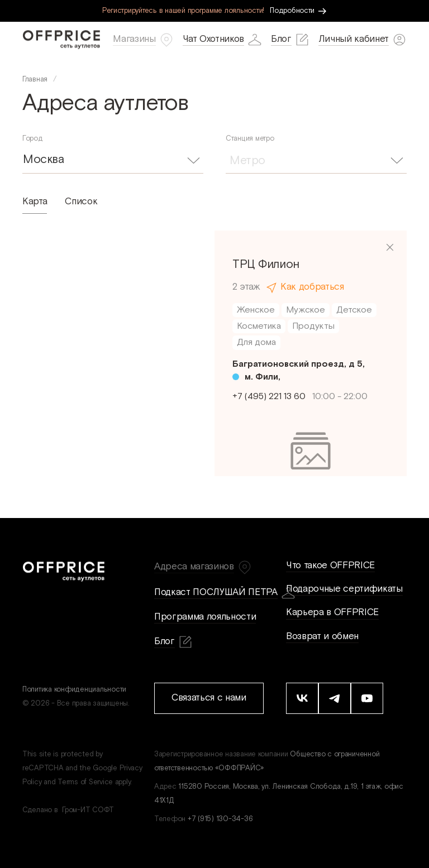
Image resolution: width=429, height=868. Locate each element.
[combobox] (113, 160)
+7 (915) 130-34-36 (220, 819)
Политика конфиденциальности (74, 690)
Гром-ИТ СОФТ (88, 810)
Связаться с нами (209, 698)
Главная (35, 80)
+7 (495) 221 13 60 (269, 397)
